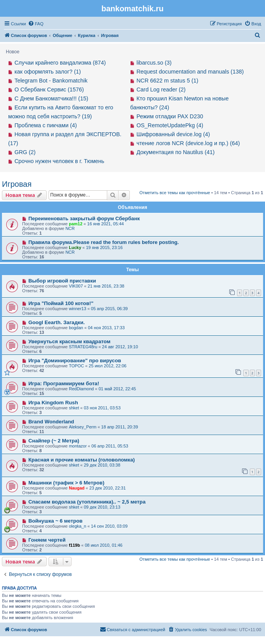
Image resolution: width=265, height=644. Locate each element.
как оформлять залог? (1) (48, 72)
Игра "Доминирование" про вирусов (75, 361)
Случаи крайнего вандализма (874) (60, 63)
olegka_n (78, 526)
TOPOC (76, 366)
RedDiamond (81, 389)
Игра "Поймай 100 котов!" (61, 303)
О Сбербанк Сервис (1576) (49, 89)
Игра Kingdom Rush (53, 403)
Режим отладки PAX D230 (170, 116)
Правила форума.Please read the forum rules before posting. (104, 242)
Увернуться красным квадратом (69, 341)
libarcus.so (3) (154, 63)
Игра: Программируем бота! (64, 383)
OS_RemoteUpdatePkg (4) (170, 125)
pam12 (76, 224)
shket (74, 408)
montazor (78, 446)
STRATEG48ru (83, 347)
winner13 (78, 309)
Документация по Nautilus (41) (175, 152)
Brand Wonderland (51, 422)
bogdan (76, 328)
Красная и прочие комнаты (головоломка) (82, 460)
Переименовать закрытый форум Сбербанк (84, 218)
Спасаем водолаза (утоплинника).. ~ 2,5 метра (87, 502)
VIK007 (76, 286)
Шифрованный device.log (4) (173, 134)
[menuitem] (36, 24)
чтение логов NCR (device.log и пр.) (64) (188, 143)
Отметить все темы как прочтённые (175, 193)
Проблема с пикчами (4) (46, 125)
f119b (74, 545)
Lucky (75, 247)
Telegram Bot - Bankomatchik (51, 81)
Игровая (17, 184)
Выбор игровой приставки (62, 281)
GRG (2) (25, 152)
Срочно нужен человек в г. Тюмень (59, 161)
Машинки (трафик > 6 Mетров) (66, 483)
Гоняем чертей (47, 540)
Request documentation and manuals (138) (190, 72)
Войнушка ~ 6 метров (56, 521)
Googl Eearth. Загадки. (57, 322)
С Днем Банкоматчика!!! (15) (51, 98)
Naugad (77, 488)
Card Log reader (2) (161, 89)
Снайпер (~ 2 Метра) (54, 441)
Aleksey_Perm (83, 427)
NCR (70, 228)
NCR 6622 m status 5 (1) (167, 81)
